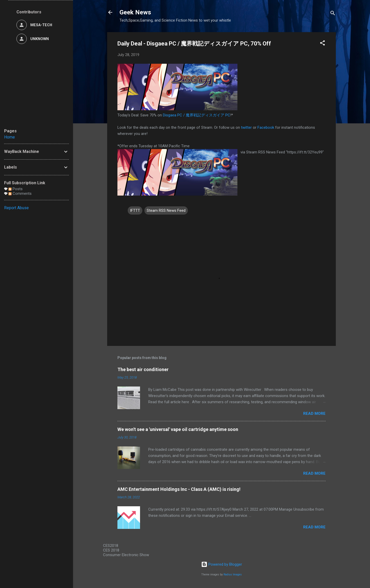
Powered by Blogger (222, 564)
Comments (20, 194)
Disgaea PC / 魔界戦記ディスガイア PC (197, 115)
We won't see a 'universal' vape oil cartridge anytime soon (178, 429)
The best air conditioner (143, 369)
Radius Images (233, 575)
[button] (322, 44)
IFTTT (135, 210)
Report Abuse (16, 208)
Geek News (135, 12)
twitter (246, 127)
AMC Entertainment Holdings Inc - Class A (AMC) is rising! (179, 489)
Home (10, 137)
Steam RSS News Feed (166, 210)
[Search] (333, 14)
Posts (16, 189)
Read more (314, 414)
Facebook (266, 127)
